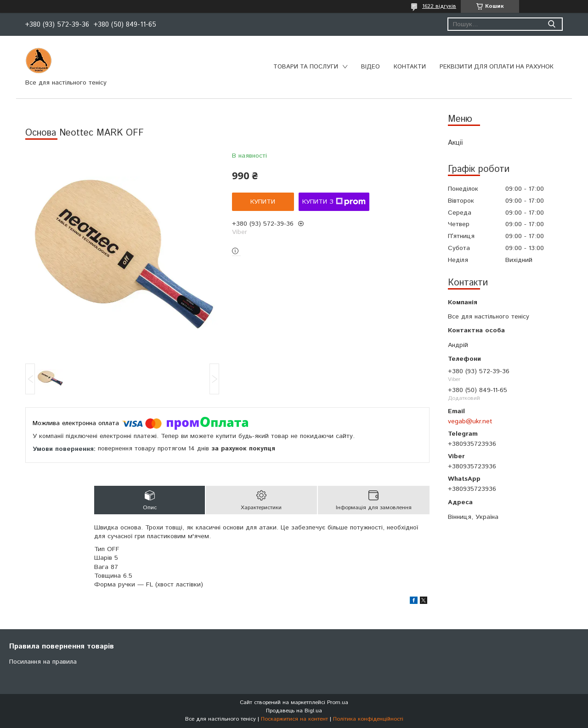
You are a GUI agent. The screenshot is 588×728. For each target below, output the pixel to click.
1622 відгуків (439, 6)
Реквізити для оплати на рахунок (497, 67)
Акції (455, 143)
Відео (370, 67)
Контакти (410, 67)
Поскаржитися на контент (294, 719)
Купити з (334, 202)
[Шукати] (551, 24)
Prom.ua (338, 702)
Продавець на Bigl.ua (294, 711)
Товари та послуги (306, 67)
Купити (263, 202)
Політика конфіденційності (368, 719)
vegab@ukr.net (470, 421)
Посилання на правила (43, 662)
